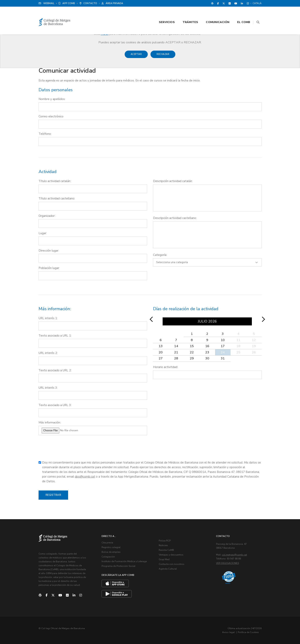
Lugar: (43, 233)
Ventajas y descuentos (171, 555)
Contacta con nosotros (172, 564)
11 (238, 340)
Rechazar (163, 56)
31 (223, 359)
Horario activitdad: (165, 367)
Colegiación (108, 557)
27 (161, 359)
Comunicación (213, 14)
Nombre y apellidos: (52, 99)
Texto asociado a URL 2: (55, 371)
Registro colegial (111, 548)
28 (176, 359)
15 (192, 346)
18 (238, 346)
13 (161, 346)
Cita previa (107, 543)
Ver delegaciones (227, 563)
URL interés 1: (48, 318)
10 (223, 340)
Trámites (186, 14)
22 (192, 352)
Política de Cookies (250, 632)
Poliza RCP (165, 541)
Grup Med (164, 560)
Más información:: (50, 423)
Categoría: (160, 255)
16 (207, 346)
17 (223, 346)
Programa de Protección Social (118, 566)
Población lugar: (49, 268)
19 (254, 346)
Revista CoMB (167, 550)
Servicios (162, 14)
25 (238, 352)
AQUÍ (105, 34)
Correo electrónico (51, 117)
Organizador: (47, 216)
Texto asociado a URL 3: (55, 405)
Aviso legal (230, 632)
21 (176, 352)
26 (254, 352)
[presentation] (68, 450)
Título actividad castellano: (57, 199)
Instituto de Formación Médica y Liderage (124, 562)
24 (223, 352)
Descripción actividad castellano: (175, 218)
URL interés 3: (48, 388)
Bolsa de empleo (111, 552)
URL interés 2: (48, 353)
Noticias (164, 546)
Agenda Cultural (168, 569)
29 (192, 359)
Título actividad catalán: (55, 181)
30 (207, 359)
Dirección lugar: (49, 251)
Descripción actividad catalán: (173, 181)
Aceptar (136, 56)
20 (161, 352)
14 (176, 346)
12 (254, 340)
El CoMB (239, 14)
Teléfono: (45, 134)
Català (257, 3)
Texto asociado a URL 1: (55, 336)
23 (207, 352)
